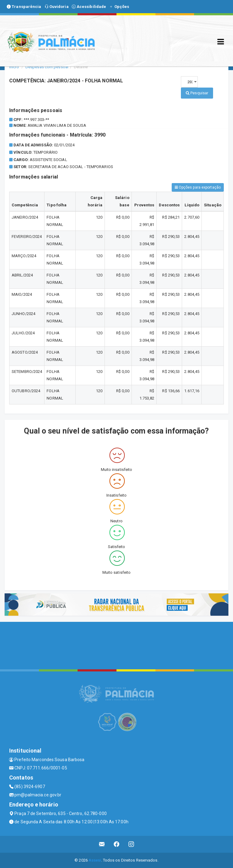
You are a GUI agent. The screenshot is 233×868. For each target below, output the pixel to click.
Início (14, 67)
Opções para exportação (198, 187)
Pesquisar (197, 93)
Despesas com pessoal (47, 67)
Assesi (95, 860)
